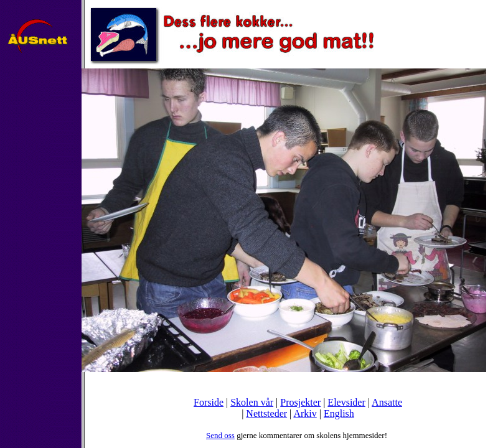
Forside (209, 402)
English (339, 413)
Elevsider (346, 402)
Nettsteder (266, 413)
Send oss (220, 435)
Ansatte (387, 402)
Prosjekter (300, 402)
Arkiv (305, 413)
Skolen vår (252, 402)
